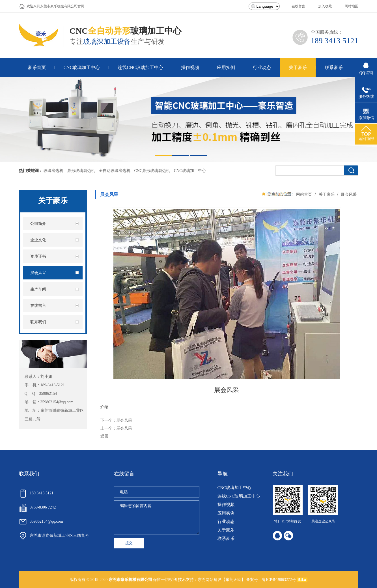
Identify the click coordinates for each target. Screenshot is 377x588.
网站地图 (352, 6)
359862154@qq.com (57, 402)
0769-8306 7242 (37, 507)
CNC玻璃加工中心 (190, 171)
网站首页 (304, 194)
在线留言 (298, 6)
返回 (104, 436)
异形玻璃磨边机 (81, 171)
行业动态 (226, 522)
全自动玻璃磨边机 (115, 171)
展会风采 (348, 194)
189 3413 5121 (335, 41)
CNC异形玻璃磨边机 (152, 171)
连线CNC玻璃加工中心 (239, 496)
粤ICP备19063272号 (279, 580)
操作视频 (226, 505)
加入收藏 (325, 6)
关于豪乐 (327, 194)
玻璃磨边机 (53, 171)
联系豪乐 (226, 539)
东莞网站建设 (210, 580)
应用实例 (226, 513)
